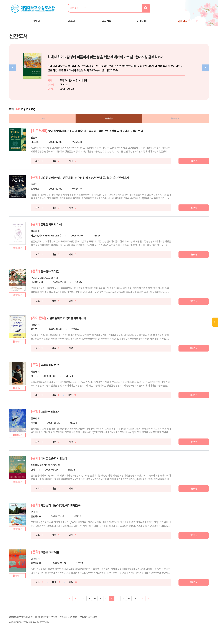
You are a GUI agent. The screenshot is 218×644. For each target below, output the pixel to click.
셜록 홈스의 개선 (65, 279)
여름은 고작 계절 (65, 558)
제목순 (48, 123)
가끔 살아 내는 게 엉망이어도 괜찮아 (79, 512)
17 (117, 604)
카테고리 (182, 23)
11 (83, 604)
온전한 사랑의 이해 (67, 232)
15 (106, 604)
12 (89, 604)
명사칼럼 (106, 23)
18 (123, 604)
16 (112, 604)
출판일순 (109, 123)
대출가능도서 (170, 123)
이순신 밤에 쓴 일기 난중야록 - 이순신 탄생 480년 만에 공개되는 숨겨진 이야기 (109, 186)
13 (95, 604)
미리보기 (30, 263)
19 (129, 604)
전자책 (36, 23)
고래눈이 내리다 (65, 418)
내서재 (71, 23)
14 (100, 604)
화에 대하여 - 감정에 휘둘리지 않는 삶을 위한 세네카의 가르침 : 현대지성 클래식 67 (136, 61)
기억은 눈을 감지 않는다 (70, 465)
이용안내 (142, 23)
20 (135, 604)
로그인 (200, 12)
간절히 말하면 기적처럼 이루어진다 (84, 325)
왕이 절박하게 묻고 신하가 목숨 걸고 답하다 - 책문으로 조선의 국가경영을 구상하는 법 (103, 138)
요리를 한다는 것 (65, 372)
